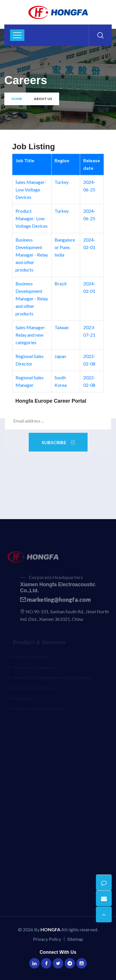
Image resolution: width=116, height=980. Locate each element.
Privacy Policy (47, 939)
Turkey (62, 182)
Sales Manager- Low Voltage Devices (31, 190)
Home (17, 99)
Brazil (60, 283)
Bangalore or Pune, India (65, 247)
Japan (60, 356)
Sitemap (75, 939)
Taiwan (62, 327)
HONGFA (50, 929)
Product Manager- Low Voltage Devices (32, 218)
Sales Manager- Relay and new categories (31, 335)
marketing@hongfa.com (55, 601)
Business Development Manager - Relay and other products (32, 255)
